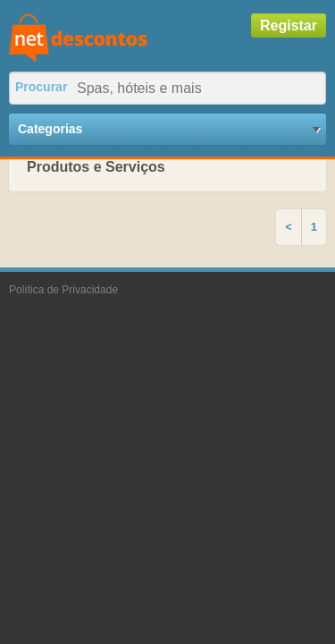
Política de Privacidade (63, 290)
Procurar (41, 87)
